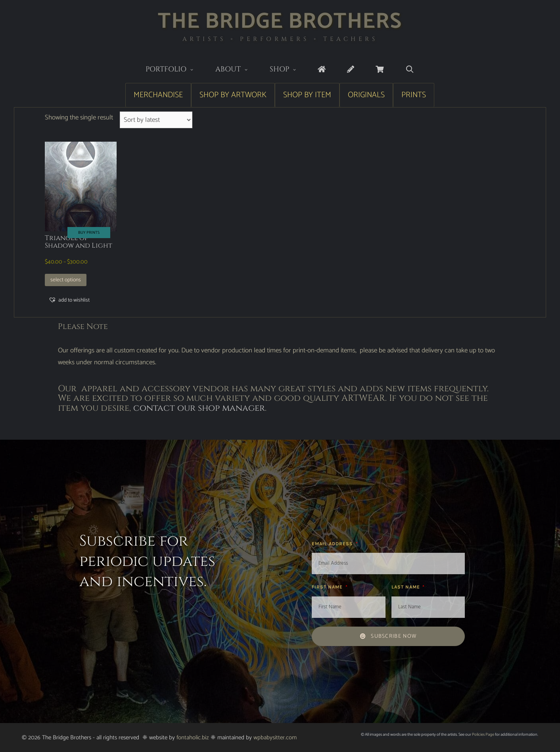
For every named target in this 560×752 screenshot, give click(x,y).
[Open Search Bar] (409, 70)
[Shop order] (156, 120)
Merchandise (158, 95)
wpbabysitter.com (275, 738)
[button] (69, 300)
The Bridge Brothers (280, 22)
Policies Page (483, 735)
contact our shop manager (199, 408)
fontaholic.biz (193, 738)
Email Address (333, 544)
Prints (414, 95)
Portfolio (175, 70)
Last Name (407, 587)
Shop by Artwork (233, 95)
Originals (366, 95)
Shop (289, 70)
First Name (328, 587)
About (237, 70)
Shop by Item (307, 95)
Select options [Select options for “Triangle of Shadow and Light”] (66, 280)
